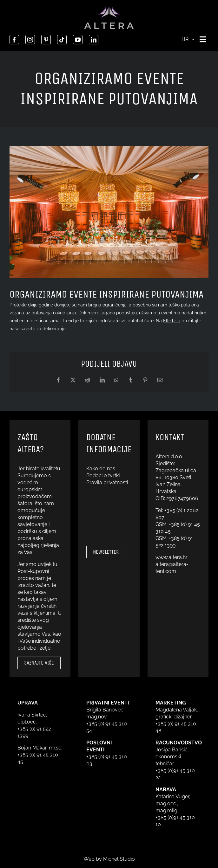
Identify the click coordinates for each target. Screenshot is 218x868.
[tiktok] (62, 40)
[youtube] (78, 40)
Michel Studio (119, 859)
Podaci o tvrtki (103, 476)
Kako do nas (101, 469)
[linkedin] (94, 40)
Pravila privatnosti (107, 482)
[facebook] (14, 40)
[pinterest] (46, 40)
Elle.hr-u (172, 321)
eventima (171, 313)
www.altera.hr (172, 557)
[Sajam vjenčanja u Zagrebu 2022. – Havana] (109, 212)
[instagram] (30, 40)
